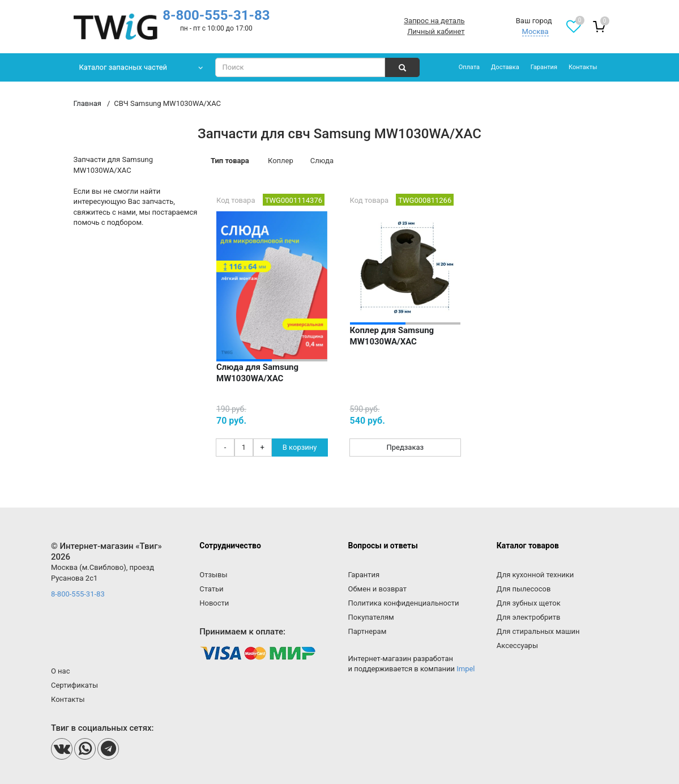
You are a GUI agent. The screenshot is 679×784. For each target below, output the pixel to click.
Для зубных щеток (529, 603)
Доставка (505, 67)
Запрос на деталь (434, 21)
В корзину (300, 447)
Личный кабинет (436, 31)
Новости (214, 603)
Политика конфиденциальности (403, 603)
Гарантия (544, 67)
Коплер (281, 161)
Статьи (211, 589)
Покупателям (371, 617)
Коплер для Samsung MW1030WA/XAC (392, 336)
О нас (61, 671)
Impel (466, 669)
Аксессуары (517, 645)
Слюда (322, 161)
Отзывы (213, 575)
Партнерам (367, 631)
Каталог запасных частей (123, 67)
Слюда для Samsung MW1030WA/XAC (257, 373)
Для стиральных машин (538, 631)
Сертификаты (74, 685)
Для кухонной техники (535, 575)
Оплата (469, 67)
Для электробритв (529, 617)
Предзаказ (405, 447)
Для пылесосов (524, 589)
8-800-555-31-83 (216, 15)
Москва (535, 31)
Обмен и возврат (377, 589)
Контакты (583, 67)
